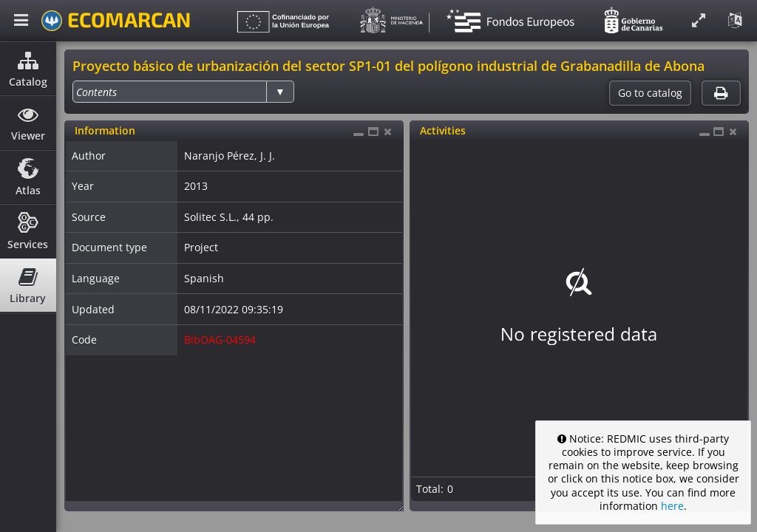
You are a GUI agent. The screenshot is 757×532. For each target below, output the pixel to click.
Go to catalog (650, 93)
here (672, 506)
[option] (96, 92)
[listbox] (183, 92)
